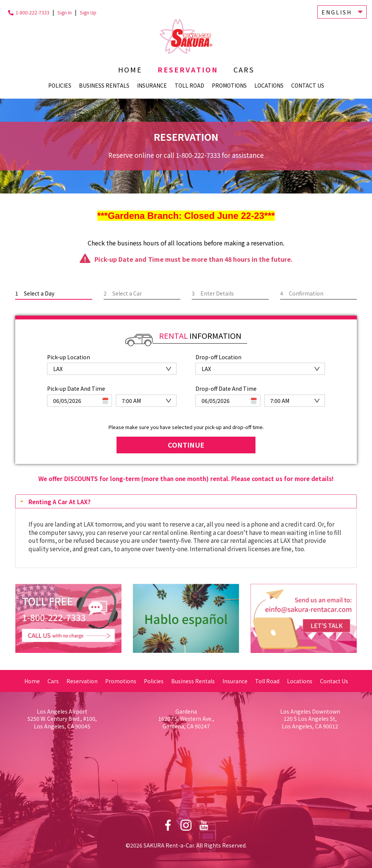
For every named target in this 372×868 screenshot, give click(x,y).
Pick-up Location (69, 357)
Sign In (65, 12)
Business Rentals (104, 85)
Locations (269, 85)
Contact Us (308, 85)
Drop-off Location (218, 357)
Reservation (188, 69)
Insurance (152, 85)
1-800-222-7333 (32, 12)
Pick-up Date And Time (76, 387)
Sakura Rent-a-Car (186, 36)
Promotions (229, 85)
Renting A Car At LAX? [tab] (55, 500)
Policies (60, 85)
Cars (244, 69)
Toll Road (189, 85)
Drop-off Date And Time (226, 387)
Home (130, 69)
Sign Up (88, 12)
